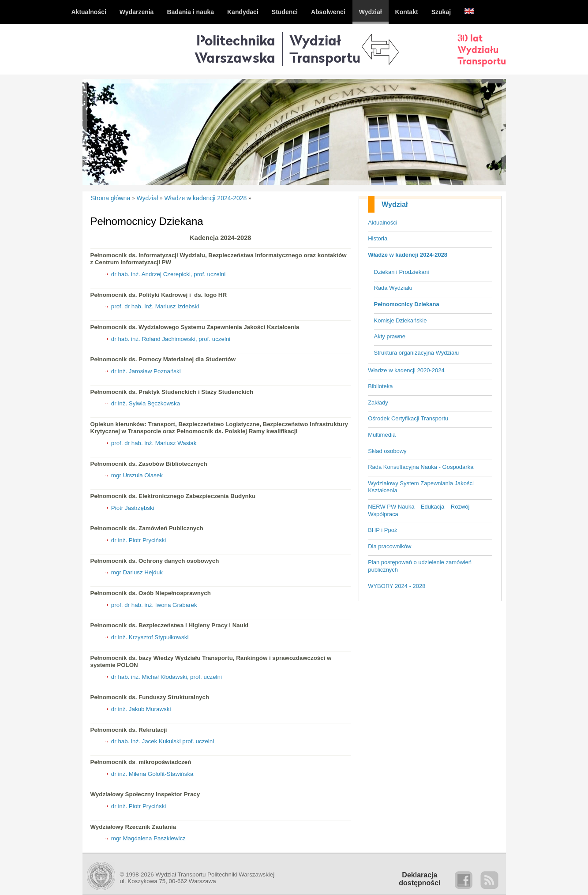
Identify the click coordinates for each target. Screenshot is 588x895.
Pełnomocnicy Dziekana (407, 304)
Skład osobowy (387, 451)
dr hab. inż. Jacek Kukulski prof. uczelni (163, 741)
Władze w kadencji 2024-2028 (408, 255)
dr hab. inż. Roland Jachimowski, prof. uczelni (171, 339)
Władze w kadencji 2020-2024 (406, 370)
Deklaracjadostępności (419, 879)
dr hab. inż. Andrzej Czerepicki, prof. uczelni (168, 274)
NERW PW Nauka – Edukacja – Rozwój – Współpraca (421, 510)
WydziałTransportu (325, 49)
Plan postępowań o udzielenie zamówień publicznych (420, 566)
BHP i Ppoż (382, 530)
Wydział (395, 204)
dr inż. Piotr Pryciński (139, 540)
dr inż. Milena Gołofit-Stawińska (152, 774)
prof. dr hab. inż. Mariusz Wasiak (154, 443)
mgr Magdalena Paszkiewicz (148, 838)
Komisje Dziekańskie (401, 320)
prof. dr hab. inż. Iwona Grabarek (154, 605)
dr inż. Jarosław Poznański (146, 371)
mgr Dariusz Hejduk (137, 572)
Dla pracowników (390, 546)
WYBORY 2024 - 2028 (397, 586)
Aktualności (382, 223)
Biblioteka (380, 386)
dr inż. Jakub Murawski (141, 709)
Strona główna (111, 198)
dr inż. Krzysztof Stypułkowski (150, 637)
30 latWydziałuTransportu (482, 49)
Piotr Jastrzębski (133, 508)
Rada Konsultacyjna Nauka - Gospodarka (421, 467)
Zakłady (378, 403)
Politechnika (235, 49)
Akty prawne (390, 336)
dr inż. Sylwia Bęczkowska (146, 403)
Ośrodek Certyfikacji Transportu (408, 418)
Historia (378, 238)
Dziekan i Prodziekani (402, 272)
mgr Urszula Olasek (137, 475)
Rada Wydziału (393, 288)
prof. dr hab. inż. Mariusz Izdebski (155, 306)
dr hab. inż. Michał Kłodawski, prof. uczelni (167, 677)
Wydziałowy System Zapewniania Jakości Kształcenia (421, 487)
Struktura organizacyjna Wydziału (417, 353)
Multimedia (382, 435)
